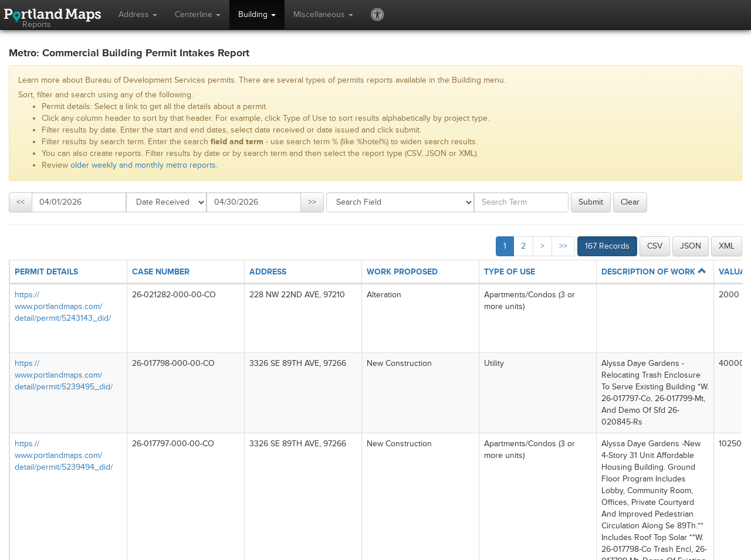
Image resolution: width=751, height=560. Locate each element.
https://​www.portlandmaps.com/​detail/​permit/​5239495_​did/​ (64, 375)
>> (312, 202)
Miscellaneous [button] (323, 14)
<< (21, 202)
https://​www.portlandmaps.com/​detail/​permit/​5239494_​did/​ (64, 455)
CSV (655, 246)
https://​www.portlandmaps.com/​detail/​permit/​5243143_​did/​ (63, 306)
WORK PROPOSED (402, 272)
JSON (691, 246)
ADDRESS (268, 272)
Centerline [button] (198, 14)
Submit (591, 202)
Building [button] (257, 14)
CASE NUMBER (161, 272)
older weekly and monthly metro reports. (144, 165)
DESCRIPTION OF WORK (654, 272)
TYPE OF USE (510, 272)
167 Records (607, 246)
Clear (630, 202)
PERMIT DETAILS (46, 272)
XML (727, 246)
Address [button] (138, 14)
